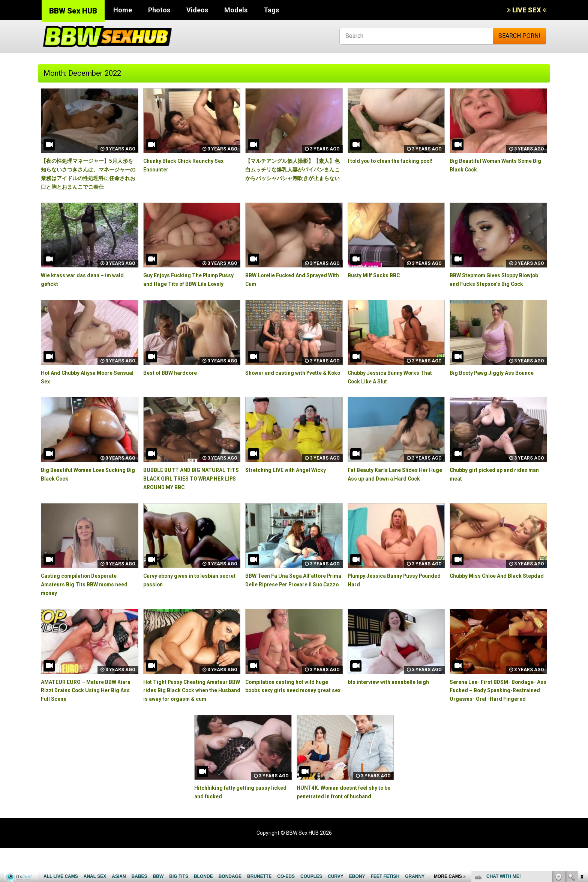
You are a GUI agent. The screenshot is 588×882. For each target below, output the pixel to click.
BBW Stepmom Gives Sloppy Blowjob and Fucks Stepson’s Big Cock (495, 292)
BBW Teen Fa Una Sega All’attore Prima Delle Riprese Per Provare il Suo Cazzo (292, 602)
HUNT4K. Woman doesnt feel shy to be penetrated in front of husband (343, 822)
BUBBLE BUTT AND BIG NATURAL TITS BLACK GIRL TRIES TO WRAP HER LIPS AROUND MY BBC (191, 496)
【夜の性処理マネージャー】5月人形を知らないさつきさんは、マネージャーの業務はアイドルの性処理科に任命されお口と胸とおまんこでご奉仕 (89, 178)
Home (123, 10)
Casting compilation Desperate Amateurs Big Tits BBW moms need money (85, 602)
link (581, 765)
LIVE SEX (527, 10)
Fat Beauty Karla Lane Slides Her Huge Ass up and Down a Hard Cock (394, 496)
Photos (159, 10)
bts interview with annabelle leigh (395, 699)
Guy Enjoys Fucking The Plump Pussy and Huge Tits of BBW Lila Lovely (189, 292)
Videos (197, 10)
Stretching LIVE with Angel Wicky (292, 487)
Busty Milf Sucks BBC (378, 284)
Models (236, 10)
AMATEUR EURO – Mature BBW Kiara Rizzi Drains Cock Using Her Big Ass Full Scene (88, 707)
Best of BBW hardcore (175, 390)
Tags (271, 10)
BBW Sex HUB (73, 11)
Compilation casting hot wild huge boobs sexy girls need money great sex (293, 707)
